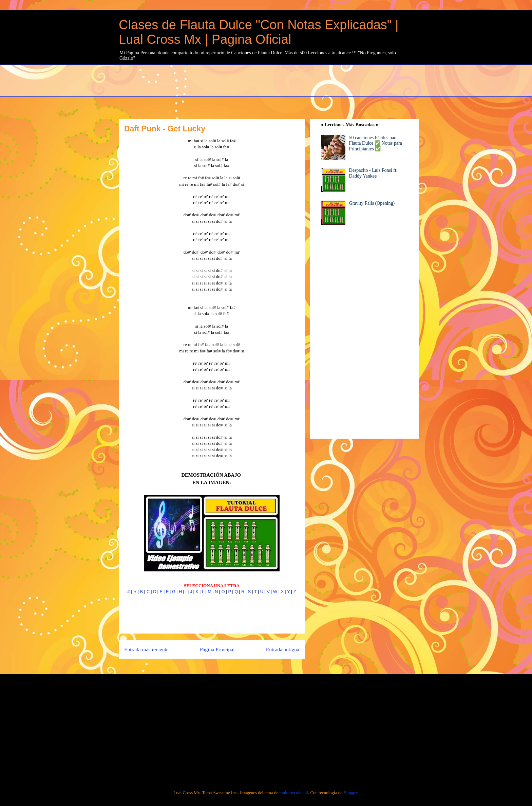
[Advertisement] (283, 80)
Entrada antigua (283, 649)
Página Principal (217, 649)
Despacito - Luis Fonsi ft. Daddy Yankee (373, 173)
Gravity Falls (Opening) (372, 203)
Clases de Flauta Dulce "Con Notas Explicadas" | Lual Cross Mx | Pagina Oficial (259, 32)
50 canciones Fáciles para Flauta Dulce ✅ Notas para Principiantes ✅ (376, 143)
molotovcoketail (293, 793)
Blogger (350, 793)
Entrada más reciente (146, 649)
